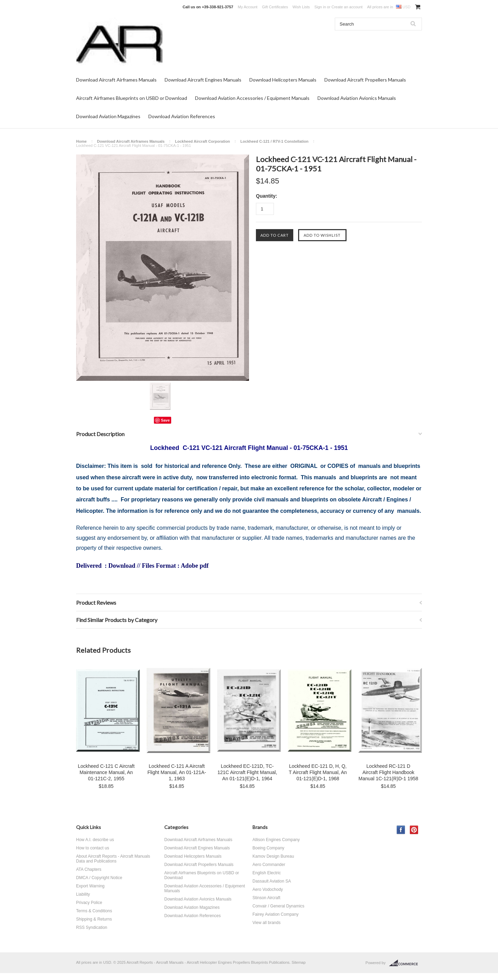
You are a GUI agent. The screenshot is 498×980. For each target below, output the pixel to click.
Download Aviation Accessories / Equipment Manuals (252, 98)
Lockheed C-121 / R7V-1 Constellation (274, 141)
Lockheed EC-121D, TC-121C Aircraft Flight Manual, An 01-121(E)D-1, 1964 (247, 772)
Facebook (401, 830)
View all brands (266, 923)
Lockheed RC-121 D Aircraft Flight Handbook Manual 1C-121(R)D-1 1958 (389, 772)
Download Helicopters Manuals (283, 80)
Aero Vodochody (268, 889)
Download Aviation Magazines (108, 116)
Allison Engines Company (276, 840)
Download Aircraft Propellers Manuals (365, 80)
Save (165, 420)
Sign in (320, 7)
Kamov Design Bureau (273, 856)
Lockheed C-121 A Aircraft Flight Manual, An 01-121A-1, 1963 (177, 772)
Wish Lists (301, 7)
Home (81, 141)
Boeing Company (268, 848)
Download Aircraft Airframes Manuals (116, 80)
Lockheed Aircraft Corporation (202, 141)
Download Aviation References (182, 116)
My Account (248, 7)
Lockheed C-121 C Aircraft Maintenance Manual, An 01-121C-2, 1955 (106, 772)
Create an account (347, 7)
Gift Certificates (275, 7)
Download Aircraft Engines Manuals (203, 80)
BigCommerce (405, 963)
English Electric (267, 873)
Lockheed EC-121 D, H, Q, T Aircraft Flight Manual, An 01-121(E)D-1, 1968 (318, 772)
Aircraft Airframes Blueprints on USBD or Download (132, 98)
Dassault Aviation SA (272, 881)
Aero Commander (269, 865)
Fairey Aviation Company (275, 914)
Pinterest (414, 830)
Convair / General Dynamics (278, 906)
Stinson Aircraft (266, 898)
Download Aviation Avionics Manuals (357, 98)
